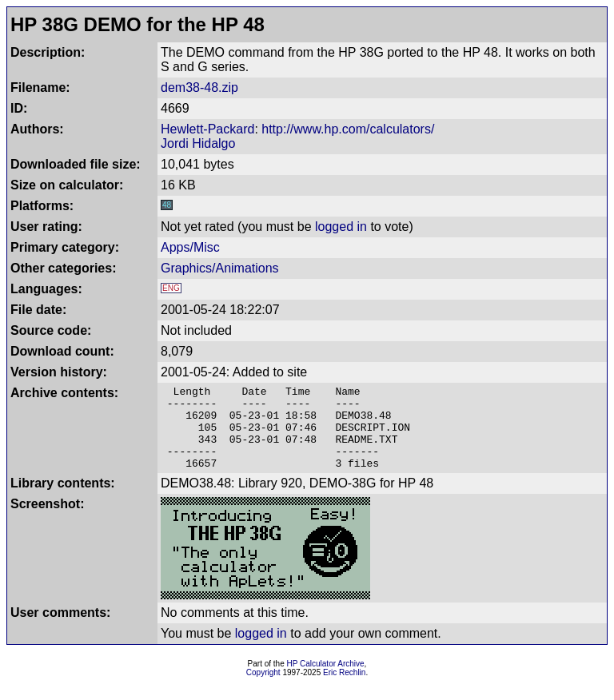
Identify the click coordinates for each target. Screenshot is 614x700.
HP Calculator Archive (326, 680)
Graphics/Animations (220, 268)
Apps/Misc (190, 247)
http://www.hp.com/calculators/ (348, 129)
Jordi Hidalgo (198, 143)
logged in (341, 227)
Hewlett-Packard (207, 129)
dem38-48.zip (199, 87)
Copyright (263, 689)
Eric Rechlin (344, 689)
